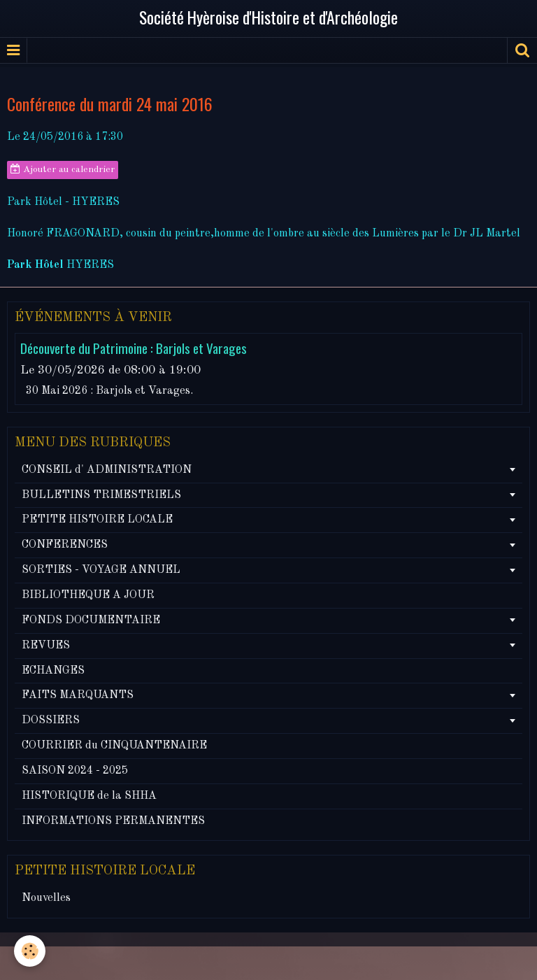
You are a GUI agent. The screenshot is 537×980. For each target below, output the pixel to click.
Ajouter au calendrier (63, 169)
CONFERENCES (65, 545)
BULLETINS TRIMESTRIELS (101, 495)
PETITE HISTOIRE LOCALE (97, 520)
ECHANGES (53, 671)
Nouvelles (46, 898)
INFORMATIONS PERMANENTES (113, 821)
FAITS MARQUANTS (78, 695)
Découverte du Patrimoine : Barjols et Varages (134, 349)
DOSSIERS (51, 720)
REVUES (46, 646)
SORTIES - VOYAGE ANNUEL (101, 570)
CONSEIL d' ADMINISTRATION (107, 470)
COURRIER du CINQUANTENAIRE (114, 746)
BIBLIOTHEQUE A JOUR (88, 595)
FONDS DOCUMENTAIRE (91, 620)
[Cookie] (30, 951)
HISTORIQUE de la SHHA (89, 796)
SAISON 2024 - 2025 (75, 771)
